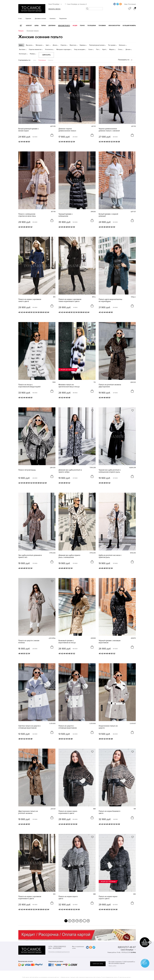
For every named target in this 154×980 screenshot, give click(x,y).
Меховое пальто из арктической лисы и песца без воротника (69, 386)
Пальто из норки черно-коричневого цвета (68, 812)
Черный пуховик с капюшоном (66, 215)
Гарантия (28, 19)
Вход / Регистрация (130, 4)
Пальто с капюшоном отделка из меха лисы (27, 215)
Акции (75, 26)
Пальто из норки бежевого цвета (109, 812)
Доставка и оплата (40, 19)
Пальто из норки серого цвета (68, 898)
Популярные (42, 60)
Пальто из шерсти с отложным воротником (68, 727)
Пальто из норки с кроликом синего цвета (30, 300)
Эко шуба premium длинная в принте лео (30, 556)
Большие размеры (129, 26)
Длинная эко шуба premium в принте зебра (70, 471)
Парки (43, 26)
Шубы (36, 26)
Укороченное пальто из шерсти (108, 727)
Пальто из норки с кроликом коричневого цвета (30, 898)
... (84, 921)
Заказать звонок (54, 9)
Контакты (53, 19)
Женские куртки (114, 26)
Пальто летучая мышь (27, 470)
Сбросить (46, 55)
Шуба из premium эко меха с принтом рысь (110, 556)
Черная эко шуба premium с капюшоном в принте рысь (110, 471)
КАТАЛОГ (29, 26)
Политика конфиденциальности (59, 952)
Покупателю (63, 19)
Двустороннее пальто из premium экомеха (28, 812)
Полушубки (92, 26)
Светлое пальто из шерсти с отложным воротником (29, 727)
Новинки (51, 60)
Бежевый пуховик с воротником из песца (67, 642)
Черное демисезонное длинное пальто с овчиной (109, 130)
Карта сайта (112, 966)
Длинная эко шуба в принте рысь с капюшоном (69, 556)
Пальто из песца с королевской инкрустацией (29, 386)
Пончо (82, 26)
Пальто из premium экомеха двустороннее (110, 386)
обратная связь (98, 964)
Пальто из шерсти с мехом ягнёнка (29, 642)
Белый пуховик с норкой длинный (108, 215)
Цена (35, 60)
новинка (21, 111)
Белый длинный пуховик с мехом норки (29, 130)
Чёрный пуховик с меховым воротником (110, 642)
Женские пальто (64, 26)
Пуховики (102, 26)
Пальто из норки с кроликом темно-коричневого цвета (70, 300)
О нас (20, 19)
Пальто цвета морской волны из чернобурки (110, 300)
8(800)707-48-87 (127, 947)
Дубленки (52, 26)
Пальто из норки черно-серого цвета (108, 898)
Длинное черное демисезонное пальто (67, 130)
